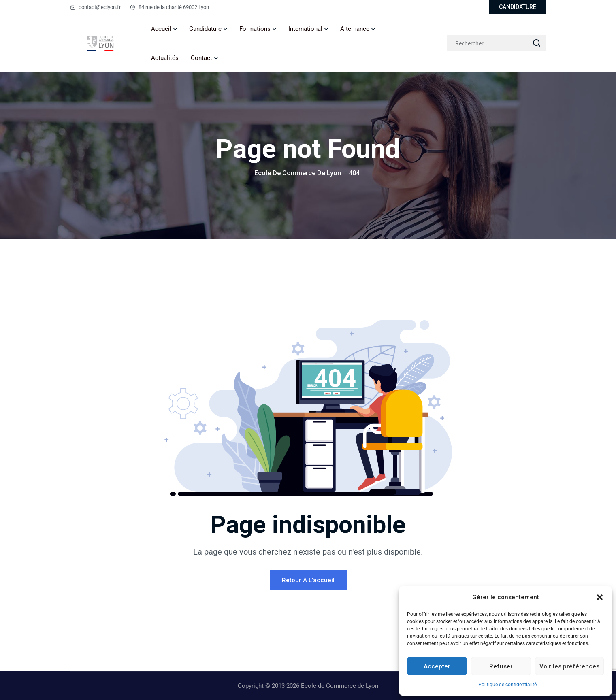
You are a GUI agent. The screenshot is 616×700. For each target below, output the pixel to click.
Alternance (355, 29)
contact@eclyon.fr (95, 7)
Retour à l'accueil (308, 580)
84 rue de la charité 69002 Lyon (169, 7)
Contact (201, 58)
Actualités (165, 58)
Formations (255, 29)
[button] (600, 597)
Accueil (161, 29)
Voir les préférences (569, 666)
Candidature (205, 29)
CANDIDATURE (518, 7)
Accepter (437, 666)
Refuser (501, 666)
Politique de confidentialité (507, 685)
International (305, 29)
